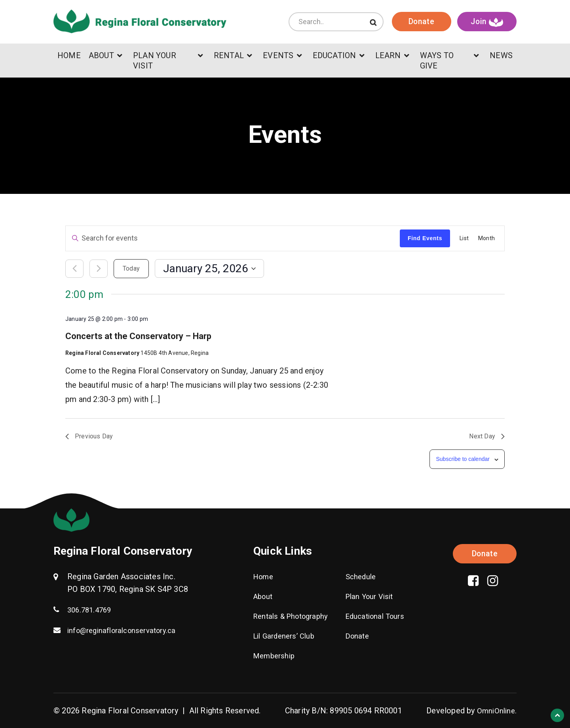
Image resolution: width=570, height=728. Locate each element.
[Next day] (99, 269)
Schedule (362, 576)
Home (264, 576)
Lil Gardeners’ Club (287, 636)
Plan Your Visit (371, 596)
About (264, 596)
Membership (276, 656)
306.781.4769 (91, 610)
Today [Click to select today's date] (131, 268)
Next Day (487, 436)
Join (487, 26)
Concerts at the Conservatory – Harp (138, 336)
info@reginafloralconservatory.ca (126, 630)
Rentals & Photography (294, 616)
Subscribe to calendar (463, 459)
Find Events (425, 238)
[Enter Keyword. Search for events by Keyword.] (233, 238)
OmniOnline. (496, 711)
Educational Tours (377, 616)
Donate (420, 26)
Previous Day (89, 436)
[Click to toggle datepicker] (209, 268)
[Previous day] (74, 269)
